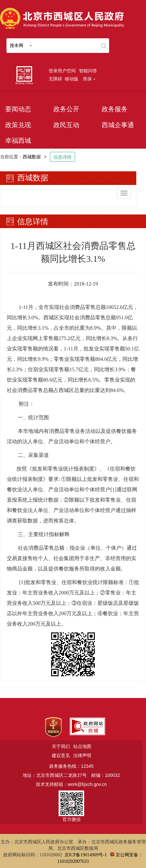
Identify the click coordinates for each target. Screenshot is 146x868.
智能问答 (88, 71)
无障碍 (55, 79)
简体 (89, 79)
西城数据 (32, 157)
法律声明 (82, 755)
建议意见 (61, 755)
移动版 (72, 79)
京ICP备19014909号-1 (86, 855)
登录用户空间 (62, 71)
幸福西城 (18, 141)
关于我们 (61, 746)
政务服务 (115, 109)
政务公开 (66, 109)
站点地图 (82, 746)
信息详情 (62, 157)
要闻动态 (18, 109)
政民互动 (66, 125)
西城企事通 (118, 125)
